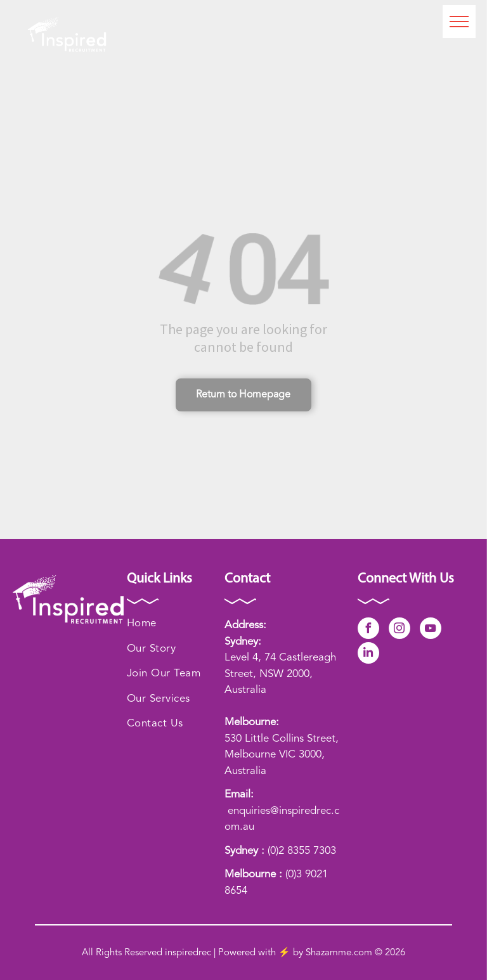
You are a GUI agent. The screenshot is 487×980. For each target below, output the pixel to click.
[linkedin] (368, 654)
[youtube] (431, 630)
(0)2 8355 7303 (302, 851)
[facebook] (368, 630)
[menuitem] (176, 624)
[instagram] (399, 630)
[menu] (459, 22)
